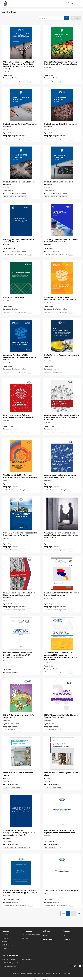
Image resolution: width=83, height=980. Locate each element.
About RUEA (6, 935)
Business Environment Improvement (15, 81)
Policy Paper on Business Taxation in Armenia (20, 125)
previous (63, 913)
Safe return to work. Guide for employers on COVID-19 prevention (19, 416)
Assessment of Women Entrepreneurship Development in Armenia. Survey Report (19, 833)
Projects (66, 931)
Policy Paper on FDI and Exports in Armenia (19, 183)
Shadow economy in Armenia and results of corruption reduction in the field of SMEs (61, 535)
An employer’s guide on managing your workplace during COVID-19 (60, 476)
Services (25, 938)
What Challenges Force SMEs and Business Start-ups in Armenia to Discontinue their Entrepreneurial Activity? (19, 65)
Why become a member (31, 935)
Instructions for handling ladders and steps (61, 774)
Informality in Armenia (14, 297)
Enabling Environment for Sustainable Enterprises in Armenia (62, 594)
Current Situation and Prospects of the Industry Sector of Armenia (21, 534)
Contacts (67, 939)
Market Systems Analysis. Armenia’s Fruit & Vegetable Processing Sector (61, 63)
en (72, 3)
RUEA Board (6, 941)
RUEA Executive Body (9, 945)
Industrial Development (11, 550)
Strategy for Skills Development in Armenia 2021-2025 (19, 241)
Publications (48, 939)
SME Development (51, 81)
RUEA (66, 372)
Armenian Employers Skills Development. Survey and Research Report (20, 357)
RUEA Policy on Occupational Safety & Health (62, 356)
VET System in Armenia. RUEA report (61, 891)
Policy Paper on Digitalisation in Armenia (59, 183)
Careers (4, 948)
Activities (46, 931)
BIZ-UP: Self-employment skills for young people (19, 716)
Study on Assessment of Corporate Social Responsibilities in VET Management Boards (19, 655)
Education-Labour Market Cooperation (15, 905)
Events (66, 935)
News (45, 935)
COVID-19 (7, 432)
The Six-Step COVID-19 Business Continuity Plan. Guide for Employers (20, 476)
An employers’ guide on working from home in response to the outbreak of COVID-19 (62, 417)
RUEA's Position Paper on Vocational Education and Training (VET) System (20, 892)
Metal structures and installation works (18, 774)
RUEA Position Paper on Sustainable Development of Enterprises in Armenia (20, 595)
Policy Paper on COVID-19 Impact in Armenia (60, 125)
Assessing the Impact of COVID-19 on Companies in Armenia (61, 241)
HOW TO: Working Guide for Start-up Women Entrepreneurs (61, 716)
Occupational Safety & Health (54, 372)
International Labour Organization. (60, 973)
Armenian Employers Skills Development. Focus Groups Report (60, 299)
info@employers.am (9, 966)
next (79, 913)
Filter (76, 18)
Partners (5, 938)
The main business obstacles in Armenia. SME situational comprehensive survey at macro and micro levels (61, 656)
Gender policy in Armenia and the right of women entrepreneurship (60, 832)
